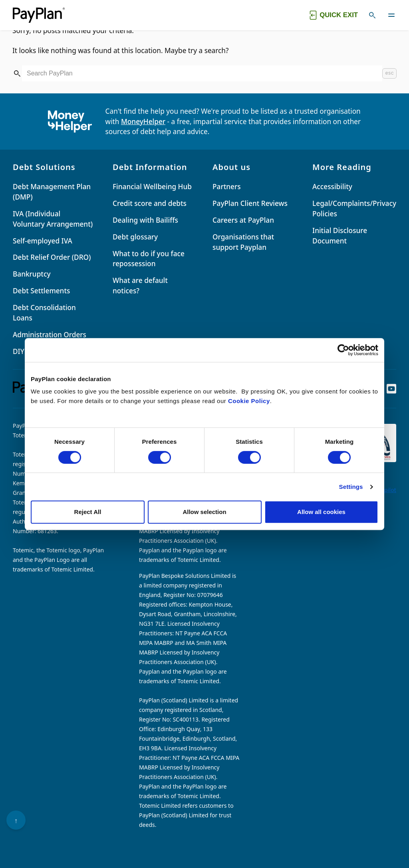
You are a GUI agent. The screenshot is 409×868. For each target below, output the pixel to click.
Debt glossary (135, 237)
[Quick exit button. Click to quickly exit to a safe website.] (333, 15)
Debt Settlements (41, 291)
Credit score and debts (150, 203)
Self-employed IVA (43, 241)
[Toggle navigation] (391, 15)
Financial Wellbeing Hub (152, 187)
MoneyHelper (143, 122)
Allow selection (204, 512)
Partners (227, 187)
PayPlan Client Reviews (250, 203)
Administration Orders (50, 335)
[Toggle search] (372, 15)
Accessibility (332, 187)
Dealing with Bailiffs (145, 220)
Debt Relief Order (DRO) (52, 257)
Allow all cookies (321, 512)
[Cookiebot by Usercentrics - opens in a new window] (343, 350)
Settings (351, 487)
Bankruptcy (32, 274)
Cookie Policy (249, 401)
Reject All (88, 512)
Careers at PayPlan (243, 220)
